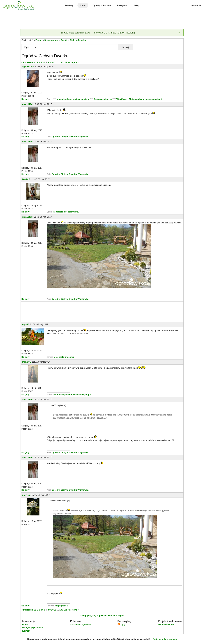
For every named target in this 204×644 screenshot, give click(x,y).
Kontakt (26, 631)
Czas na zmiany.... (103, 99)
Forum (83, 5)
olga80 (26, 324)
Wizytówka (83, 137)
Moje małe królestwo (64, 357)
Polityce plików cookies (165, 639)
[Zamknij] (179, 33)
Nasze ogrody (51, 40)
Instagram (122, 5)
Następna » (73, 62)
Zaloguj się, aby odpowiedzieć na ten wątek (102, 615)
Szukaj (125, 47)
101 (65, 62)
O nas (25, 624)
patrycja (26, 495)
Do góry (26, 99)
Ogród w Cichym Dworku (73, 40)
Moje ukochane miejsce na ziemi (73, 99)
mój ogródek (61, 606)
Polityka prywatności (33, 628)
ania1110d (27, 104)
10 (52, 62)
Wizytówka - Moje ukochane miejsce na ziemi (139, 99)
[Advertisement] (102, 20)
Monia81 (27, 362)
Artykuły (69, 5)
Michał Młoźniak (166, 624)
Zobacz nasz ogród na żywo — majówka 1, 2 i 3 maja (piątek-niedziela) (98, 33)
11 (55, 62)
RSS (121, 625)
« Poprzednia (28, 62)
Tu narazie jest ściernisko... (66, 212)
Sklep (136, 5)
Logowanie (195, 5)
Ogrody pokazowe (102, 5)
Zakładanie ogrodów (80, 624)
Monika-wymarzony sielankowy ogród (73, 395)
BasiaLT (26, 179)
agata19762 (28, 67)
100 (61, 62)
